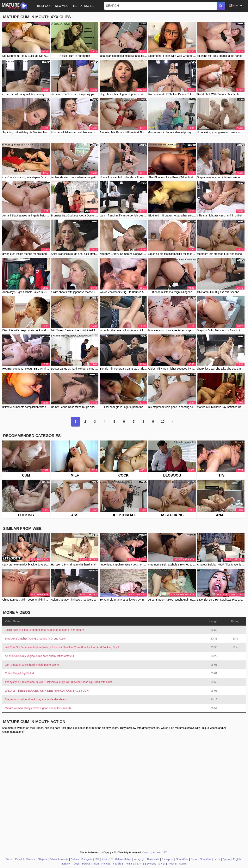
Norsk (194, 859)
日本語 (162, 864)
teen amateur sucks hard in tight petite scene (32, 665)
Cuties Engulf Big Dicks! (19, 673)
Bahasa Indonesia (59, 859)
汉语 (97, 859)
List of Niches (84, 6)
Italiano (66, 864)
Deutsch (31, 859)
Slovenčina (205, 859)
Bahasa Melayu (123, 859)
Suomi (183, 864)
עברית (217, 859)
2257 (165, 852)
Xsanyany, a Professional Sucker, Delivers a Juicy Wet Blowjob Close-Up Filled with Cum (58, 682)
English (237, 859)
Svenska (151, 864)
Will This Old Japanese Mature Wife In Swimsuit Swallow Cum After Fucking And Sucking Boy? (62, 647)
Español (19, 859)
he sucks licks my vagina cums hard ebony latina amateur (40, 656)
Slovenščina (182, 859)
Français (106, 864)
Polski (96, 864)
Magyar (86, 864)
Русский (172, 864)
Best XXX (44, 6)
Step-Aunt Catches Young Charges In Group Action (36, 639)
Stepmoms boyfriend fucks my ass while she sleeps (36, 699)
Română (130, 864)
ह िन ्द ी (107, 859)
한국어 (140, 864)
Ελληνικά (42, 859)
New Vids (62, 6)
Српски (227, 859)
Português (87, 859)
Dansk (9, 859)
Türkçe (76, 864)
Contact (146, 852)
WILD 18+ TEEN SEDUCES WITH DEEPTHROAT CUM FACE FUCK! (47, 691)
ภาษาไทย (118, 864)
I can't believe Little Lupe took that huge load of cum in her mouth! (44, 630)
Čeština (75, 859)
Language (236, 6)
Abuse (156, 852)
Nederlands (153, 859)
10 (163, 422)
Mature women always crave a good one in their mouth (38, 708)
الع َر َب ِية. (139, 859)
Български (167, 859)
